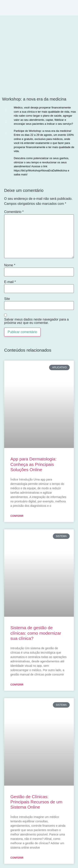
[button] (6, 110)
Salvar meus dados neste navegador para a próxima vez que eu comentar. (36, 321)
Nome (10, 265)
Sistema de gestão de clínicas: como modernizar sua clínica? (36, 633)
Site (7, 299)
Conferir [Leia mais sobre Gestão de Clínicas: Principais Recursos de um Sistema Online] (17, 858)
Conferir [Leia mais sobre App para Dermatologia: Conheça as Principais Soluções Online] (17, 516)
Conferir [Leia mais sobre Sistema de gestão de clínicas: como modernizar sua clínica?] (17, 685)
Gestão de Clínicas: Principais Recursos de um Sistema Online (36, 802)
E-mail (10, 282)
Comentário (14, 212)
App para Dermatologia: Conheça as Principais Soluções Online (33, 464)
